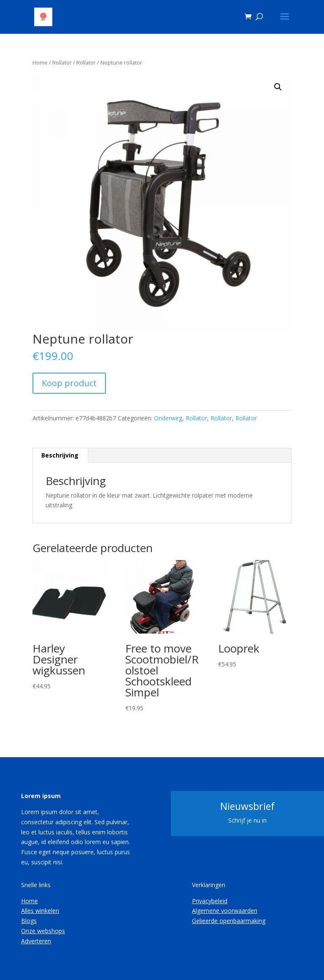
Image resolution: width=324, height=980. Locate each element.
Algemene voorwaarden (225, 911)
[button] (278, 87)
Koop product (69, 383)
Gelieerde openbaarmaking (229, 921)
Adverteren (36, 941)
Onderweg (168, 418)
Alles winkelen (40, 911)
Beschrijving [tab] (60, 455)
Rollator (62, 62)
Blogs (29, 921)
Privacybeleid (210, 901)
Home (40, 62)
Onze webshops (43, 931)
